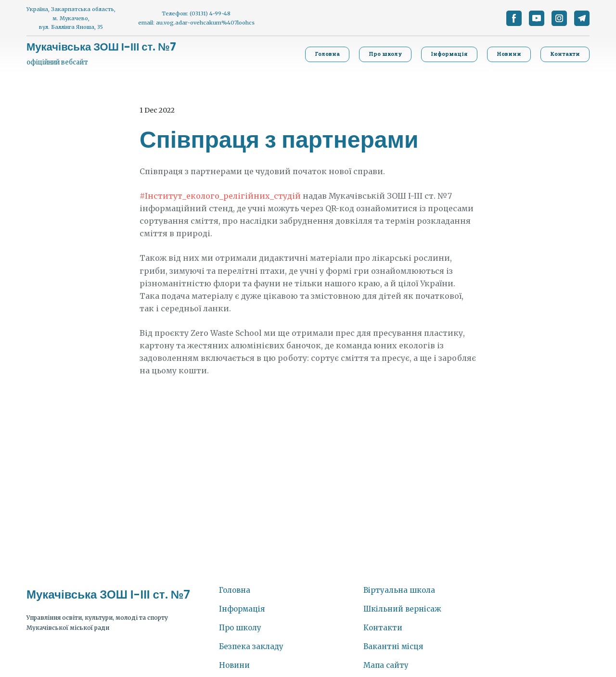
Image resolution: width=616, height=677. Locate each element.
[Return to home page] (101, 47)
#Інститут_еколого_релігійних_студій (220, 196)
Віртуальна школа (399, 590)
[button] (514, 18)
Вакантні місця (393, 646)
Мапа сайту (386, 665)
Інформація (242, 609)
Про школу (240, 628)
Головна (235, 590)
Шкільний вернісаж (402, 609)
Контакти (383, 628)
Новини (234, 665)
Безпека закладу (251, 646)
